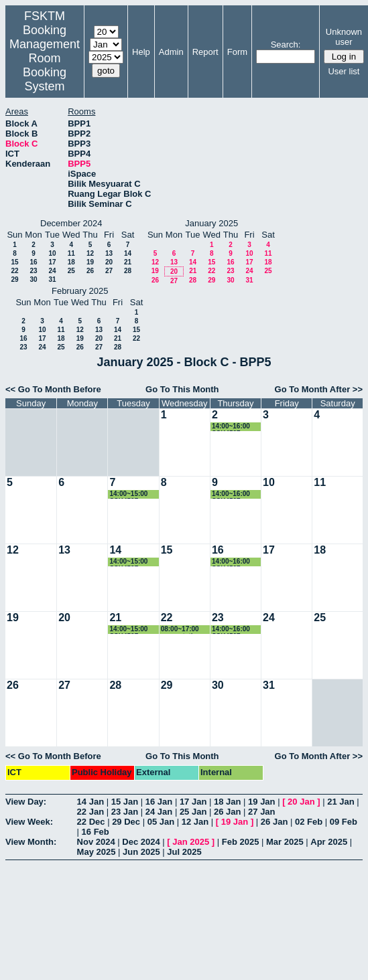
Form (237, 52)
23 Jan (125, 812)
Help (141, 52)
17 (52, 262)
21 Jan (341, 802)
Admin (171, 52)
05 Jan (161, 822)
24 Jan (159, 812)
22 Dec (91, 822)
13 (109, 253)
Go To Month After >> (319, 389)
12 (90, 253)
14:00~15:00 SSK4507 (128, 494)
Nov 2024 (96, 842)
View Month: (31, 842)
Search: (286, 45)
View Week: (29, 822)
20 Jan (301, 802)
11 (71, 253)
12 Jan (195, 822)
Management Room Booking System (45, 65)
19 (90, 262)
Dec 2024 (141, 842)
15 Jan (125, 802)
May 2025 (97, 852)
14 (128, 253)
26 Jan (227, 812)
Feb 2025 (241, 842)
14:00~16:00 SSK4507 (231, 427)
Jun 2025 (141, 852)
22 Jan (90, 812)
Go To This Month (182, 389)
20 (109, 262)
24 (52, 271)
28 (128, 271)
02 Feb (309, 822)
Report (205, 52)
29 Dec (126, 822)
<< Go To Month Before (53, 389)
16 (33, 262)
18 (71, 262)
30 (33, 279)
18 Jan (227, 802)
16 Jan (159, 802)
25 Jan (193, 812)
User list (344, 71)
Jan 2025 (191, 842)
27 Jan (261, 812)
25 (71, 271)
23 (33, 271)
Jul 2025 (184, 852)
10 (52, 253)
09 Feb (344, 822)
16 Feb (96, 832)
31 (52, 279)
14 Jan (90, 802)
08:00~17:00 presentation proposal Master (181, 630)
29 (14, 279)
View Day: (26, 802)
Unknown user (344, 37)
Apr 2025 (329, 842)
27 (109, 271)
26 (90, 271)
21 (128, 262)
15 (14, 262)
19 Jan (261, 802)
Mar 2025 (285, 842)
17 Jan (193, 802)
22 (14, 271)
